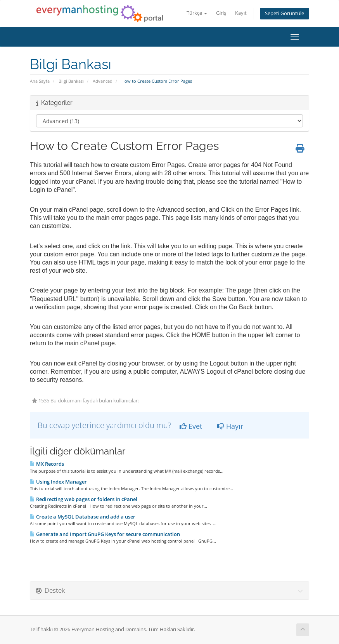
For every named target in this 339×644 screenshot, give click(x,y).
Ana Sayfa (40, 81)
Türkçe (197, 13)
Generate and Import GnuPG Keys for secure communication (105, 534)
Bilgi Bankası (71, 81)
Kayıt (241, 13)
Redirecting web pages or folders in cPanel (84, 499)
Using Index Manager (58, 482)
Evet (191, 426)
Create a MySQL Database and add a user (83, 517)
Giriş (221, 13)
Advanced (103, 81)
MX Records (47, 464)
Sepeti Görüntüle (285, 13)
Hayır (230, 426)
